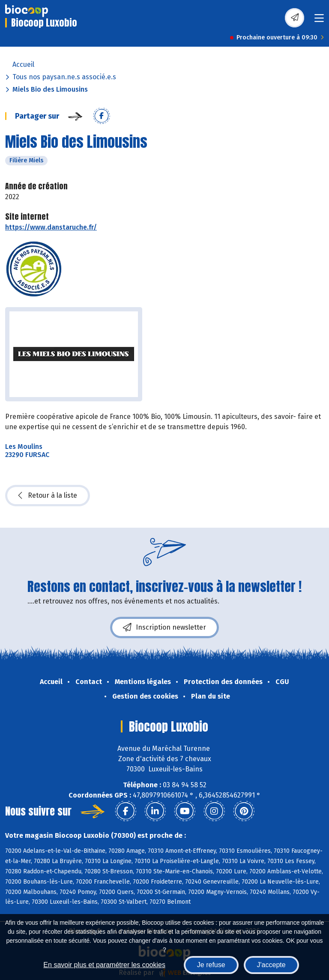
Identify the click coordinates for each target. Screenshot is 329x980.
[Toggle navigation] (319, 21)
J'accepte (271, 965)
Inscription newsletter (164, 627)
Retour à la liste (48, 496)
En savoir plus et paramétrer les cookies (104, 965)
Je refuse (211, 965)
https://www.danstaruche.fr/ (51, 227)
